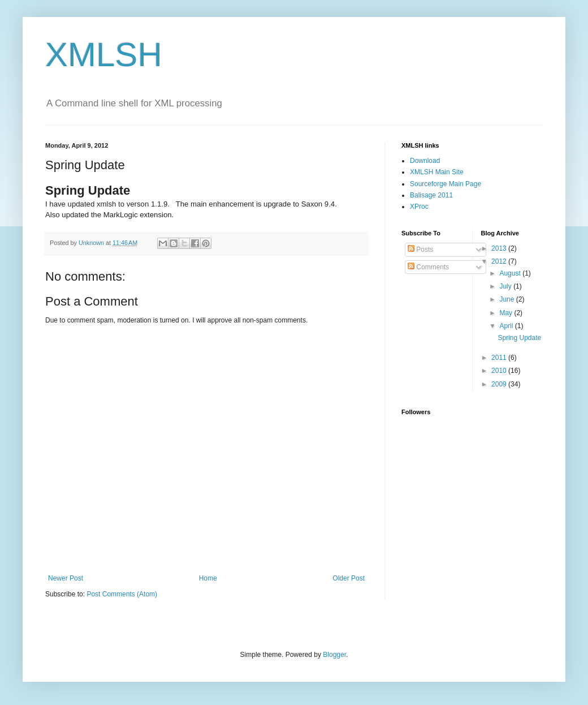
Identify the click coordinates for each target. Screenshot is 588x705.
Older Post (349, 578)
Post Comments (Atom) (122, 594)
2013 (500, 248)
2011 (500, 358)
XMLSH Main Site (437, 172)
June (507, 299)
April (507, 326)
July (506, 286)
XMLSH (104, 55)
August (511, 273)
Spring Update (519, 338)
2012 (500, 261)
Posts (420, 250)
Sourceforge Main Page (446, 184)
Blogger (334, 655)
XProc (419, 207)
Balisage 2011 (431, 195)
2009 (500, 384)
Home (208, 578)
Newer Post (66, 578)
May (507, 313)
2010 (500, 371)
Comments (428, 267)
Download (425, 161)
